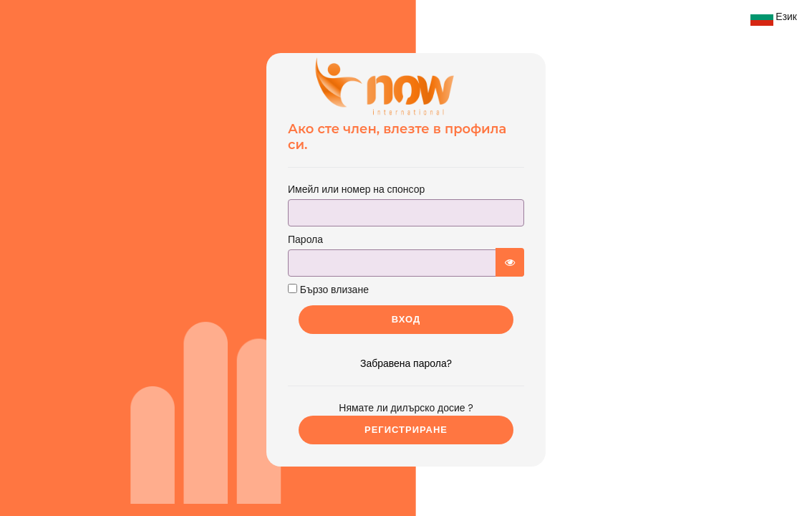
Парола (305, 239)
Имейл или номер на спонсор (356, 189)
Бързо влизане (328, 290)
